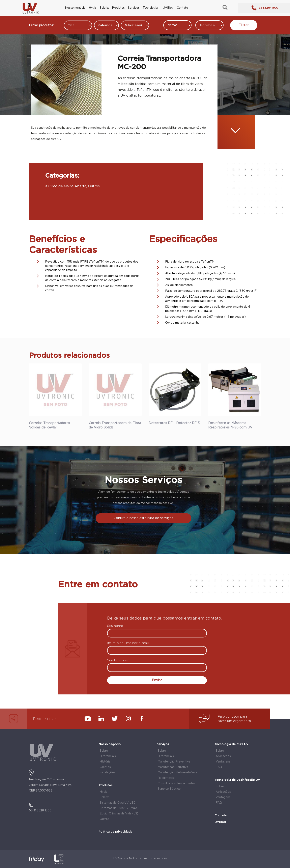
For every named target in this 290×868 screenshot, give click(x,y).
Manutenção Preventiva (174, 762)
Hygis (93, 8)
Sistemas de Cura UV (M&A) (119, 808)
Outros (94, 186)
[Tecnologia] (209, 25)
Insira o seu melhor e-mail (128, 643)
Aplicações (223, 756)
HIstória (105, 762)
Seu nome (115, 626)
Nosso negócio (75, 8)
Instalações (107, 773)
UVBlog (168, 8)
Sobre (104, 751)
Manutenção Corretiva (173, 767)
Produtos (118, 8)
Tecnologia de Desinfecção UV (237, 780)
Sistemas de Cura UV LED (118, 803)
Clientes (105, 767)
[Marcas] (177, 25)
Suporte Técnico (169, 789)
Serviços (134, 8)
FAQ (219, 767)
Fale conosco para (233, 717)
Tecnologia (150, 8)
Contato (182, 8)
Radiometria (166, 778)
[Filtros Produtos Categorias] (78, 25)
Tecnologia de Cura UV (232, 744)
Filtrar (244, 25)
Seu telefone (117, 661)
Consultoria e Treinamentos (177, 783)
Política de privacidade (116, 832)
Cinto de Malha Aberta (67, 186)
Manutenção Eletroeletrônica (178, 773)
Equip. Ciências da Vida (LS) (119, 814)
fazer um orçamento (234, 721)
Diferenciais (108, 756)
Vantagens (223, 762)
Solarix (104, 8)
